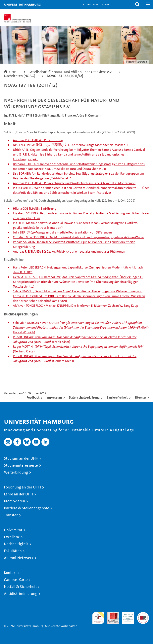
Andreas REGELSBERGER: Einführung (38, 140)
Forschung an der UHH (22, 487)
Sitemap (140, 397)
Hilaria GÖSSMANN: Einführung (35, 209)
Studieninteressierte (21, 465)
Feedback (33, 397)
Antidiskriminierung (21, 594)
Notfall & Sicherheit (20, 587)
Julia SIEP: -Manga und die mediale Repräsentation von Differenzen (62, 232)
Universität (13, 530)
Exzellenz (12, 537)
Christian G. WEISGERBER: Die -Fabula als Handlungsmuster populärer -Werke (78, 237)
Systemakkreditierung (143, 614)
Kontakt (10, 573)
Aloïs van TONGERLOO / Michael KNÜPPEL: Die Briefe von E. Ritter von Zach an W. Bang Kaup (76, 306)
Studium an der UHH (21, 458)
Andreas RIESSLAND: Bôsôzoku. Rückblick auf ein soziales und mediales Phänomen (69, 251)
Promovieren (15, 501)
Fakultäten (13, 551)
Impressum (54, 397)
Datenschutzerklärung (84, 397)
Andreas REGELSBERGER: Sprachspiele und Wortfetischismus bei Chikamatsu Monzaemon (74, 183)
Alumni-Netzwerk (19, 558)
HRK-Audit (126, 616)
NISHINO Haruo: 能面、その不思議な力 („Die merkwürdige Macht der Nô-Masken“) (70, 145)
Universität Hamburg (22, 4)
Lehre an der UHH (19, 494)
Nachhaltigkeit (16, 544)
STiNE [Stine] (106, 4)
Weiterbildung (16, 472)
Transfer (11, 515)
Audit (111, 614)
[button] (137, 4)
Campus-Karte (16, 580)
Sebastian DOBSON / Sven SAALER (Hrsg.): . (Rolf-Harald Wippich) (81, 327)
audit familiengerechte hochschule (98, 618)
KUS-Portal (91, 4)
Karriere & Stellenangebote (27, 508)
